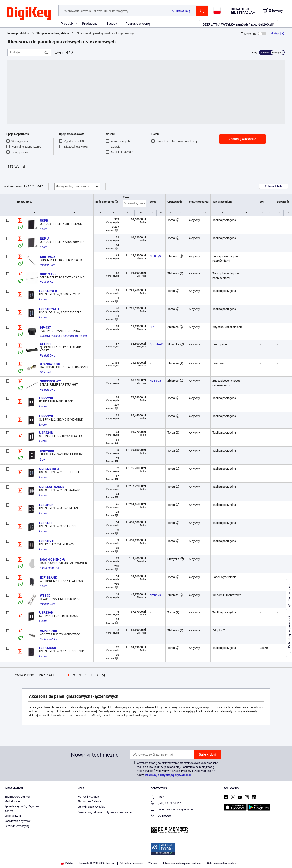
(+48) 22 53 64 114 (166, 804)
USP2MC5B (48, 648)
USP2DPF (46, 523)
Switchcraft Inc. (49, 639)
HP (152, 327)
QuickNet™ (157, 344)
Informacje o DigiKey (17, 797)
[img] (29, 14)
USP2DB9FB (48, 291)
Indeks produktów (18, 33)
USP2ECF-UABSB (52, 487)
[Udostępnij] (277, 33)
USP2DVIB (47, 541)
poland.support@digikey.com (172, 810)
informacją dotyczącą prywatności (168, 775)
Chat (157, 797)
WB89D (45, 596)
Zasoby (112, 24)
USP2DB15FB (49, 469)
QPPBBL (46, 344)
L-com (44, 229)
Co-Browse (161, 816)
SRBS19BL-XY (50, 381)
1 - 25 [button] (27, 186)
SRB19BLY (48, 257)
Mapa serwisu (13, 816)
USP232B (46, 416)
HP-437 (45, 327)
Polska (67, 863)
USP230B (46, 612)
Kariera (9, 811)
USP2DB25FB (49, 309)
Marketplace (12, 801)
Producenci (90, 24)
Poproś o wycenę (138, 24)
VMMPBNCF (49, 631)
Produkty (67, 24)
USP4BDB (46, 505)
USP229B (46, 398)
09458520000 (50, 364)
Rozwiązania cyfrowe (18, 821)
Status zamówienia (89, 801)
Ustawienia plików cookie (222, 863)
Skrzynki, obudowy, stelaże (53, 33)
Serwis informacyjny (17, 826)
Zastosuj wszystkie (242, 139)
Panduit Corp (48, 265)
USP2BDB (47, 451)
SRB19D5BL (49, 274)
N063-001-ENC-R (52, 559)
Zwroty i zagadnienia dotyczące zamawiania (105, 812)
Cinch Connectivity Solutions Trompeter (64, 336)
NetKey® (155, 256)
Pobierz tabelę (274, 186)
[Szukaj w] (26, 52)
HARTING (46, 372)
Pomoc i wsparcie (89, 797)
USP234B (46, 433)
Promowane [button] (73, 186)
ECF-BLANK (48, 578)
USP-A (45, 239)
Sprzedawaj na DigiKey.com (22, 806)
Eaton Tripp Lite (49, 568)
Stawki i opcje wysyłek (91, 807)
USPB (44, 221)
